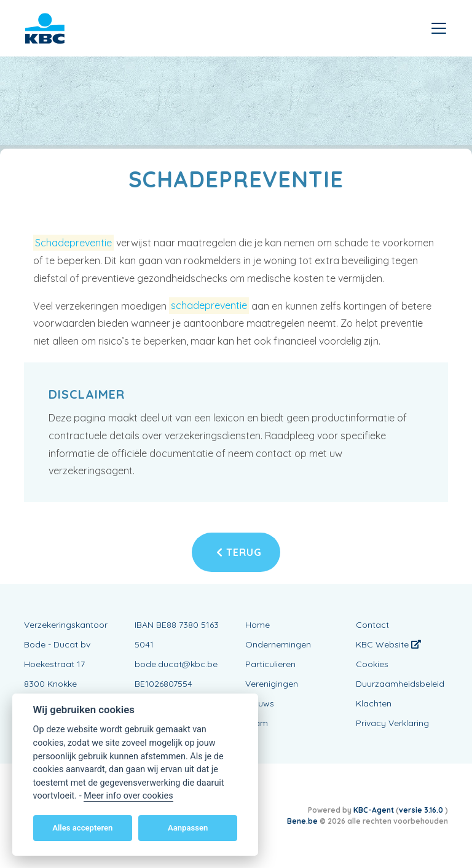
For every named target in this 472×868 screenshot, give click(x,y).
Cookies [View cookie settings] (372, 664)
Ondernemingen (278, 644)
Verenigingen (272, 684)
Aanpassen (188, 828)
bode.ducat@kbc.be (176, 664)
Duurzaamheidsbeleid (400, 684)
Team (257, 723)
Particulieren (270, 664)
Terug (239, 552)
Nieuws (260, 703)
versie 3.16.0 (422, 810)
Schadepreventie (73, 243)
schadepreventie (209, 306)
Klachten (374, 703)
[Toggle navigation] (439, 28)
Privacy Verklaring (392, 723)
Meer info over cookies (128, 796)
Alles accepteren (82, 828)
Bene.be (302, 821)
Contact (372, 625)
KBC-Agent (374, 810)
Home (258, 625)
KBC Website (388, 644)
